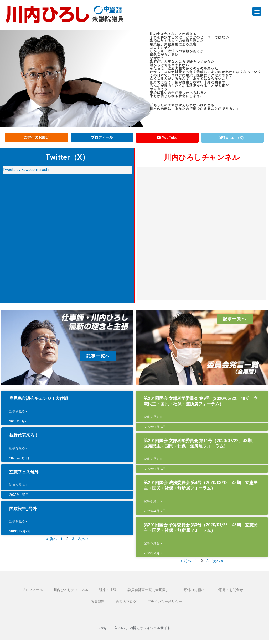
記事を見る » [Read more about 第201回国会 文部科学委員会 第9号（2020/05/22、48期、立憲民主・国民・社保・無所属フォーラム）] (153, 419)
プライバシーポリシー (152, 605)
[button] (257, 11)
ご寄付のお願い (178, 593)
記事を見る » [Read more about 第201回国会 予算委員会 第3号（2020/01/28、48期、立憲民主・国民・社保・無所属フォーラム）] (153, 547)
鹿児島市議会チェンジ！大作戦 (39, 401)
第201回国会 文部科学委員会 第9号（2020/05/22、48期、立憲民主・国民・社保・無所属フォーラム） (201, 404)
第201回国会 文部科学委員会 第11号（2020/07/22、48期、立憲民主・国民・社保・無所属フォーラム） (200, 446)
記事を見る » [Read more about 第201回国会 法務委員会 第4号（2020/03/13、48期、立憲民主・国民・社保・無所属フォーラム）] (153, 504)
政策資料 (243, 593)
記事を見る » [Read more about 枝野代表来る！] (18, 451)
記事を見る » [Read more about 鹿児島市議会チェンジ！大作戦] (18, 414)
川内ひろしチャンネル (202, 160)
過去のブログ (115, 605)
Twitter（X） (67, 159)
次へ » (83, 542)
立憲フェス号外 (24, 474)
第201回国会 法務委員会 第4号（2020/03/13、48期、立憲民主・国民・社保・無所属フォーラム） (201, 488)
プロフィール (26, 593)
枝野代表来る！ (24, 438)
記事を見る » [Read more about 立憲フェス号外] (18, 488)
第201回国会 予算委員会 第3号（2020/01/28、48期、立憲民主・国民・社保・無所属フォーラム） (201, 531)
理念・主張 (98, 593)
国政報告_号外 (23, 511)
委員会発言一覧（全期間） (136, 593)
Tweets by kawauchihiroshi (26, 172)
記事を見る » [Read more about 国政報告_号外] (18, 525)
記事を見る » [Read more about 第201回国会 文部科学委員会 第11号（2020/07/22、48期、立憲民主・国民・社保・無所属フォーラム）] (153, 462)
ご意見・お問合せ (213, 593)
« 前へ (52, 542)
